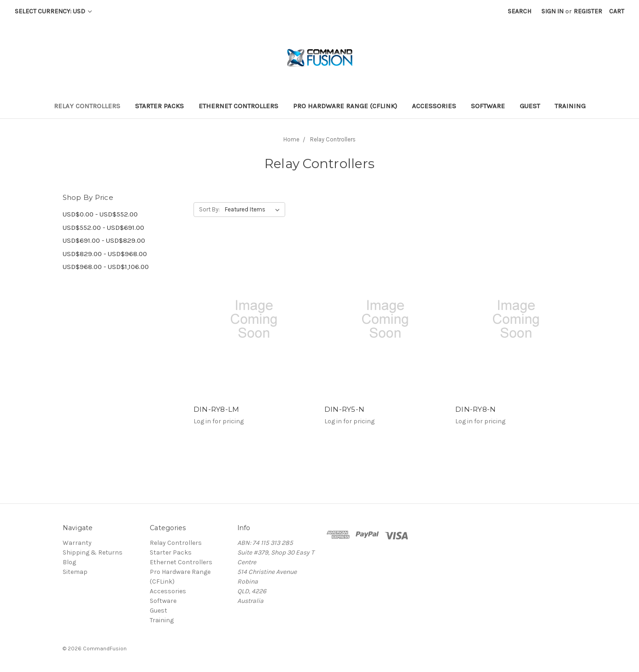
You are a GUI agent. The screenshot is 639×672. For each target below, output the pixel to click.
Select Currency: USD (53, 11)
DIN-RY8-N (475, 409)
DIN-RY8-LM (217, 409)
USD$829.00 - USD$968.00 (105, 254)
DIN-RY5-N (344, 409)
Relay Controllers (87, 106)
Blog (69, 562)
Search (519, 11)
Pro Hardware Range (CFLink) (345, 106)
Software (488, 106)
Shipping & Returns (93, 552)
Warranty (77, 543)
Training (570, 106)
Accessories (434, 106)
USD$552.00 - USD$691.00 (103, 228)
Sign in (552, 11)
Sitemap (75, 572)
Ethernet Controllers (238, 106)
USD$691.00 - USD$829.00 (104, 240)
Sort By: (209, 209)
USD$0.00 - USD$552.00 (100, 214)
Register (588, 11)
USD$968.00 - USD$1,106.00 (106, 267)
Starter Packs (159, 106)
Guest (530, 106)
